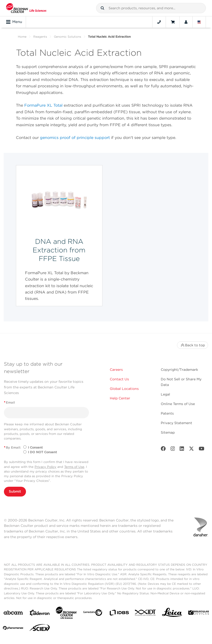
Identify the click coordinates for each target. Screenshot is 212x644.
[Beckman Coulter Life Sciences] (66, 614)
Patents (167, 413)
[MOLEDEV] (199, 614)
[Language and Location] (199, 22)
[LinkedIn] (182, 450)
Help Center (120, 398)
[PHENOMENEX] (13, 629)
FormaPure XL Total (43, 105)
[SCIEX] (40, 629)
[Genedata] (93, 614)
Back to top (193, 345)
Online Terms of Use (178, 404)
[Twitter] (191, 450)
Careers (116, 370)
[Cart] (173, 22)
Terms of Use (74, 467)
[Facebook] (163, 450)
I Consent (35, 447)
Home (22, 37)
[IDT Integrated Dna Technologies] (146, 614)
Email (9, 402)
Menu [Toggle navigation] (14, 22)
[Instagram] (173, 450)
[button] (102, 8)
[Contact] (159, 22)
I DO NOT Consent (42, 452)
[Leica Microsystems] (172, 614)
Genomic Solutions (68, 37)
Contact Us (119, 379)
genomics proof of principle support (75, 138)
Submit (15, 491)
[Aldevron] (40, 614)
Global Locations (124, 389)
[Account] (186, 22)
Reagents (40, 37)
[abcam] (13, 614)
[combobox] (151, 8)
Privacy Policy (45, 467)
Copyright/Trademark (179, 370)
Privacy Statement (176, 423)
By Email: (12, 447)
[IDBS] (119, 614)
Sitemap (168, 432)
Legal (165, 394)
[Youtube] (202, 450)
